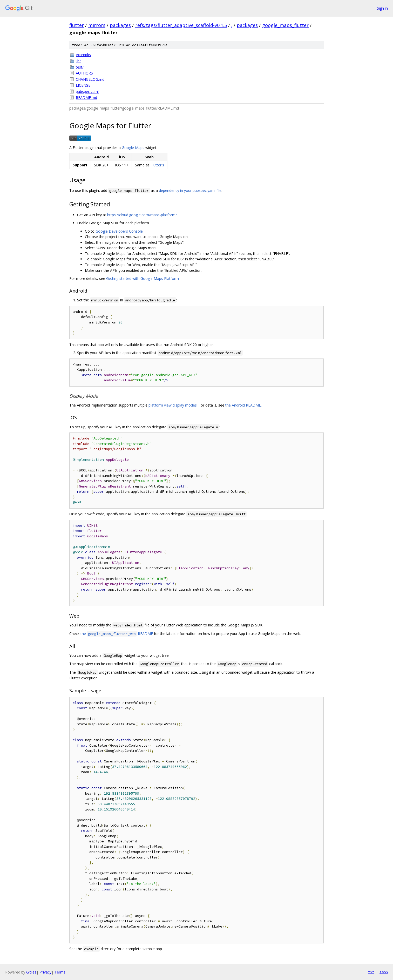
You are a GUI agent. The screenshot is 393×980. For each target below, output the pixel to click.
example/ (84, 55)
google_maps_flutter (285, 25)
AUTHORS (84, 73)
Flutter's (157, 165)
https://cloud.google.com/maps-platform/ (142, 215)
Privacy (45, 972)
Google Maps (133, 148)
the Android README (243, 405)
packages (120, 25)
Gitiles (31, 972)
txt (371, 972)
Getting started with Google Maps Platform (143, 278)
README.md (86, 97)
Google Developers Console (119, 231)
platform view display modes (173, 405)
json (384, 972)
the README (117, 634)
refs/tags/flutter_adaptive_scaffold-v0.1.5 (181, 25)
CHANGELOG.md (90, 79)
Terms (60, 972)
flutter (77, 25)
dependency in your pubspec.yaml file (190, 190)
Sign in (382, 8)
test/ (80, 67)
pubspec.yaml (87, 92)
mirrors (97, 25)
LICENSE (83, 85)
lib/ (78, 61)
